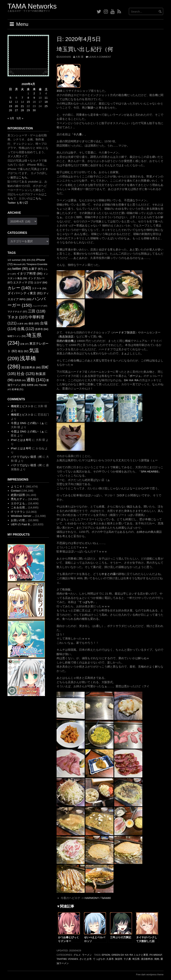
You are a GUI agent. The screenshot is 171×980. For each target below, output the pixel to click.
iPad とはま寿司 (21, 440)
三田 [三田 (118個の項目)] (37, 311)
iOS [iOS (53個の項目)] (31, 260)
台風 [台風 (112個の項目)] (26, 329)
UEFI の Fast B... (21, 524)
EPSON (106, 955)
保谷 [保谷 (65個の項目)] (34, 323)
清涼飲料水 (147, 959)
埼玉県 (136, 959)
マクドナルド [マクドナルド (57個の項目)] (17, 312)
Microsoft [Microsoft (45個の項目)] (19, 264)
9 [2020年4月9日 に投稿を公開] (34, 98)
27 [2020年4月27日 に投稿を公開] (16, 110)
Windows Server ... (23, 516)
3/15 (59, 91)
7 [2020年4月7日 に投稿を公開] (22, 98)
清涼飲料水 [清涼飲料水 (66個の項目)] (31, 367)
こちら (23, 177)
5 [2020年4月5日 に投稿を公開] (10, 98)
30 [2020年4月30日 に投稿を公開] (34, 110)
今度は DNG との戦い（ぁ (27, 423)
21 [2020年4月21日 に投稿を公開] (22, 106)
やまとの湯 (109, 574)
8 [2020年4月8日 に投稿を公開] (28, 98)
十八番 (78, 134)
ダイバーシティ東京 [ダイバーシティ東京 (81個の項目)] (25, 293)
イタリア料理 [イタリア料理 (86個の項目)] (29, 274)
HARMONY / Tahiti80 (98, 898)
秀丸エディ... (19, 499)
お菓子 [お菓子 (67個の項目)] (36, 269)
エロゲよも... (19, 503)
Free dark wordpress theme (150, 975)
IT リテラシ (18, 512)
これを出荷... (19, 507)
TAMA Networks (32, 6)
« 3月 (11, 118)
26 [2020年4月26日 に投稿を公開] (11, 110)
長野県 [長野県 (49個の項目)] (32, 385)
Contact (16, 491)
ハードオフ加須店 (124, 332)
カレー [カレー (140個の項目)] (19, 288)
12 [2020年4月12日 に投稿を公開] (11, 102)
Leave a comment (100, 57)
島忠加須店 (66, 336)
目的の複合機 (65, 341)
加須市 (119, 959)
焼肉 (157, 959)
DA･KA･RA (131, 380)
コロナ (121, 495)
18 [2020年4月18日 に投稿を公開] (46, 102)
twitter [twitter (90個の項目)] (20, 269)
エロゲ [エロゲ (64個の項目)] (41, 282)
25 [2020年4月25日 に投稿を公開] (46, 106)
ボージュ (135, 376)
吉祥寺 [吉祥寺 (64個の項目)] (42, 329)
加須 (90, 108)
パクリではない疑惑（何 (26, 457)
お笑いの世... (19, 520)
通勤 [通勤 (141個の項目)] (36, 380)
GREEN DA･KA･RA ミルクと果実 (130, 955)
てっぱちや (86, 602)
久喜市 (110, 959)
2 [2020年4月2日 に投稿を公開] (34, 93)
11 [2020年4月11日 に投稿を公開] (46, 98)
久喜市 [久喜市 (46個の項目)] (22, 324)
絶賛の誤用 (18, 495)
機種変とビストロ (22, 406)
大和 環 (79, 57)
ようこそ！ (18, 486)
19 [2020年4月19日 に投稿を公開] (11, 106)
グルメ (77, 955)
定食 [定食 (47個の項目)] (24, 344)
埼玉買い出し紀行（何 (85, 49)
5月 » (20, 118)
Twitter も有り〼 (18, 203)
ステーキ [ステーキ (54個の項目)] (39, 288)
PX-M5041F (156, 955)
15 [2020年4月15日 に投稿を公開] (28, 102)
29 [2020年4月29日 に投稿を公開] (28, 110)
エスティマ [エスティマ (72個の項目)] (23, 282)
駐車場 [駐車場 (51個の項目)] (18, 389)
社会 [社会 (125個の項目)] (26, 374)
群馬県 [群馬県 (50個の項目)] (20, 380)
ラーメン (87, 955)
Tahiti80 (62, 959)
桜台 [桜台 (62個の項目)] (23, 351)
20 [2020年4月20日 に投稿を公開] (16, 106)
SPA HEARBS (150, 471)
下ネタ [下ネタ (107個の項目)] (18, 317)
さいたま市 (85, 959)
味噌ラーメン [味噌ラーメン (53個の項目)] (17, 336)
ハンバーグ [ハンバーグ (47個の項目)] (40, 306)
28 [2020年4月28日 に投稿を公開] (22, 110)
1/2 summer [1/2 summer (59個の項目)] (17, 260)
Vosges (73, 959)
